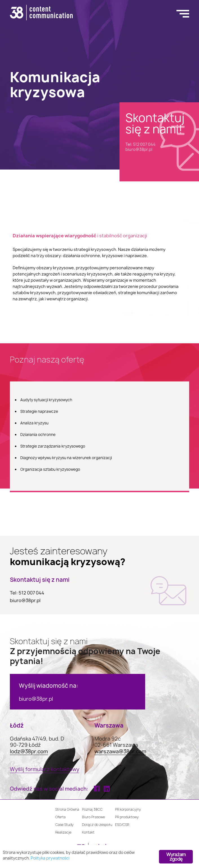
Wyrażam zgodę (176, 857)
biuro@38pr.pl (139, 149)
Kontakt (88, 832)
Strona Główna (67, 809)
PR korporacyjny (128, 809)
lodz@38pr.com (29, 752)
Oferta (60, 817)
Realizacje (63, 832)
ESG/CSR (122, 825)
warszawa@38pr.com (120, 752)
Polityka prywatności (50, 858)
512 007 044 (144, 144)
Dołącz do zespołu (97, 825)
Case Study (64, 825)
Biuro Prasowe (93, 817)
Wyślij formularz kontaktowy (45, 770)
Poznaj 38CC (92, 809)
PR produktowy (127, 817)
